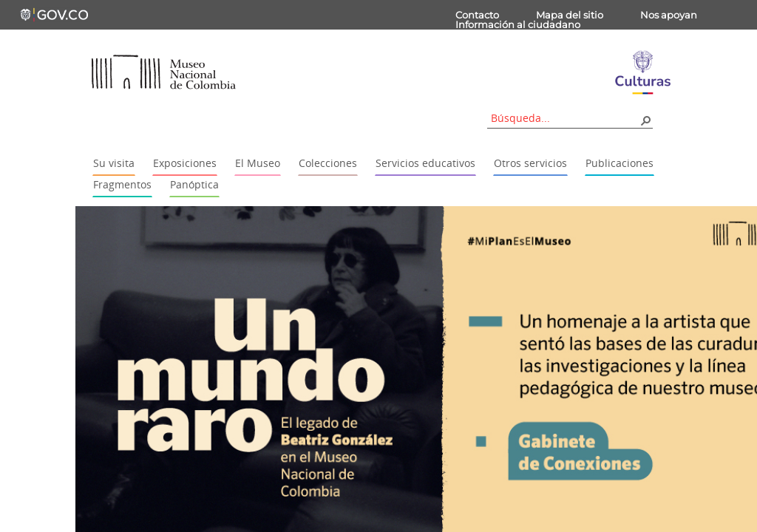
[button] (645, 120)
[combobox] (565, 118)
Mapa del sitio (570, 15)
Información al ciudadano (518, 24)
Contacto (477, 15)
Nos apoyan (669, 15)
